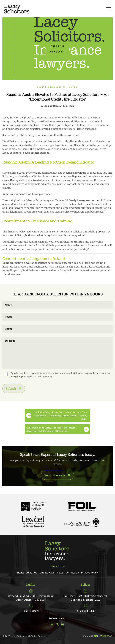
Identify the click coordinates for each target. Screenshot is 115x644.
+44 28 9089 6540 (85, 608)
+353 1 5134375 (31, 608)
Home (20, 572)
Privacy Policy (45, 376)
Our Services (47, 572)
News (60, 572)
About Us (32, 572)
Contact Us (72, 572)
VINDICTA (106, 636)
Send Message (55, 475)
